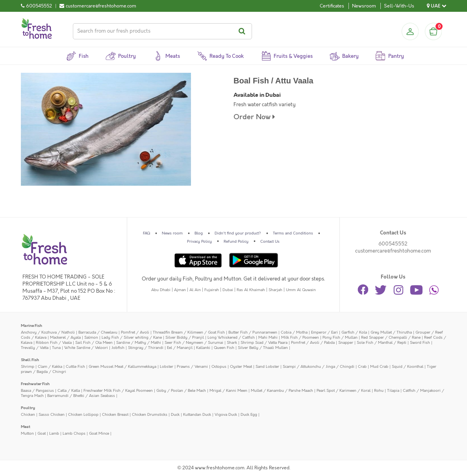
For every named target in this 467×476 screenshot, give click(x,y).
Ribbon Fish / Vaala (54, 343)
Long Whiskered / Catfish (231, 338)
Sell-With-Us (399, 6)
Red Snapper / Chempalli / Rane (391, 338)
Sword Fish (420, 343)
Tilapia (393, 391)
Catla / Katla (69, 391)
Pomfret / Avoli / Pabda (313, 343)
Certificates (332, 6)
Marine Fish (32, 326)
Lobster (167, 367)
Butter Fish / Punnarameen (253, 332)
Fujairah (212, 290)
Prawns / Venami (192, 367)
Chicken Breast (115, 415)
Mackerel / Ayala (65, 338)
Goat (42, 434)
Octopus (219, 367)
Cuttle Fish (75, 367)
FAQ (146, 233)
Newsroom (364, 6)
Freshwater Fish (35, 384)
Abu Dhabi (161, 290)
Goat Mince (99, 434)
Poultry (28, 408)
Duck (175, 415)
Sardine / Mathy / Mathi (139, 343)
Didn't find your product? (238, 233)
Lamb (54, 434)
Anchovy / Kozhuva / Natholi (48, 332)
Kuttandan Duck (197, 415)
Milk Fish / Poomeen (300, 338)
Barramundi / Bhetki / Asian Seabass (81, 396)
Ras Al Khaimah (251, 290)
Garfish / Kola (354, 332)
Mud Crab (379, 367)
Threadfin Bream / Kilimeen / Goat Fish (189, 332)
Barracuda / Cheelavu (98, 332)
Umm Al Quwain (301, 290)
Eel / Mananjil (180, 348)
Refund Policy (236, 242)
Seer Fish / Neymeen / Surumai (194, 343)
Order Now (254, 117)
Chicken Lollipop (83, 415)
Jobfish (118, 348)
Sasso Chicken (52, 415)
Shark (232, 343)
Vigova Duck (226, 415)
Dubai (228, 290)
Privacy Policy (199, 242)
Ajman (180, 290)
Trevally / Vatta (35, 348)
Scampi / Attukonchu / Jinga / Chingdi (319, 367)
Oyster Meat (241, 367)
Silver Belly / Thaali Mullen (263, 348)
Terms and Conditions (293, 233)
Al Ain (195, 290)
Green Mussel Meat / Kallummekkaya (122, 367)
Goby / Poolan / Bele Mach (181, 391)
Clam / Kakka (50, 367)
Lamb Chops (74, 434)
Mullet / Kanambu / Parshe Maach (282, 391)
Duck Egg (249, 415)
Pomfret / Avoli (135, 332)
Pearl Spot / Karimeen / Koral (344, 391)
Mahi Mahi (268, 338)
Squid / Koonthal (408, 367)
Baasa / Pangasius (37, 391)
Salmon (91, 338)
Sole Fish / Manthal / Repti (382, 343)
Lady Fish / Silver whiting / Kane (132, 338)
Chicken (28, 415)
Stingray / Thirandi (146, 348)
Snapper (346, 343)
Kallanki (203, 348)
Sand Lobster (267, 367)
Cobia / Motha (294, 332)
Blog (199, 233)
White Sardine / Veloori (86, 348)
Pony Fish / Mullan (340, 338)
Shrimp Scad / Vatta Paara (264, 343)
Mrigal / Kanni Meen (228, 391)
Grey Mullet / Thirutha (391, 332)
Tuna (56, 348)
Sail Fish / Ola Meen (94, 343)
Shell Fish (30, 360)
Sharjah (275, 290)
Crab (362, 367)
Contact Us (270, 242)
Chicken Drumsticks (150, 415)
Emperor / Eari (324, 332)
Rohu (379, 391)
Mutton (27, 434)
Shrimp (28, 367)
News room (172, 233)
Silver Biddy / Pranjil (185, 338)
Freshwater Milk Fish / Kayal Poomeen (118, 391)
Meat (26, 427)
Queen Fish (224, 348)
